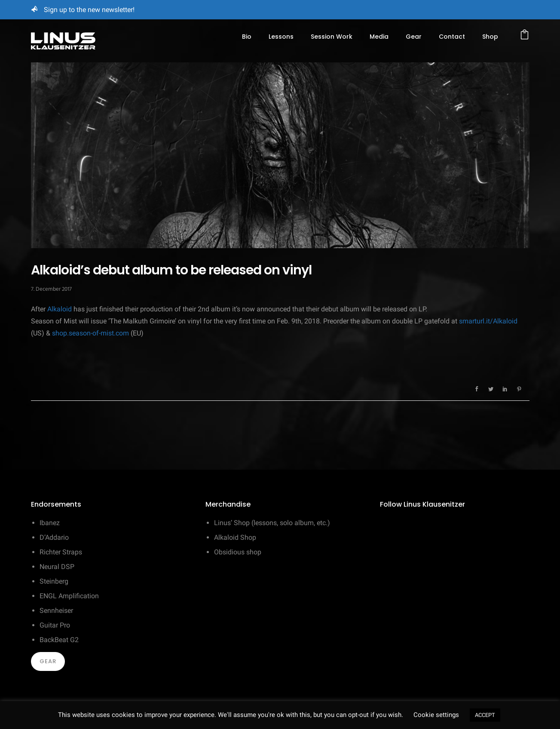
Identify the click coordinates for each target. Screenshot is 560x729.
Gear (414, 37)
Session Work (332, 37)
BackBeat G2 (59, 640)
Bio (247, 37)
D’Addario (54, 537)
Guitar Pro (55, 625)
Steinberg (54, 581)
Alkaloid (60, 309)
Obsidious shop (238, 552)
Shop (490, 37)
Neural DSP (57, 567)
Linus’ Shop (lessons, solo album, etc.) (272, 523)
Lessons (281, 37)
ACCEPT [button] (485, 715)
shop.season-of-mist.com (90, 333)
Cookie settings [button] (436, 715)
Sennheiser (56, 611)
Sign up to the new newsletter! (89, 10)
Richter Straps (61, 552)
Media (379, 37)
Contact (452, 37)
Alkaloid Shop (235, 537)
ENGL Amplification (69, 596)
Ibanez (50, 523)
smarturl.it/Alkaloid (488, 321)
